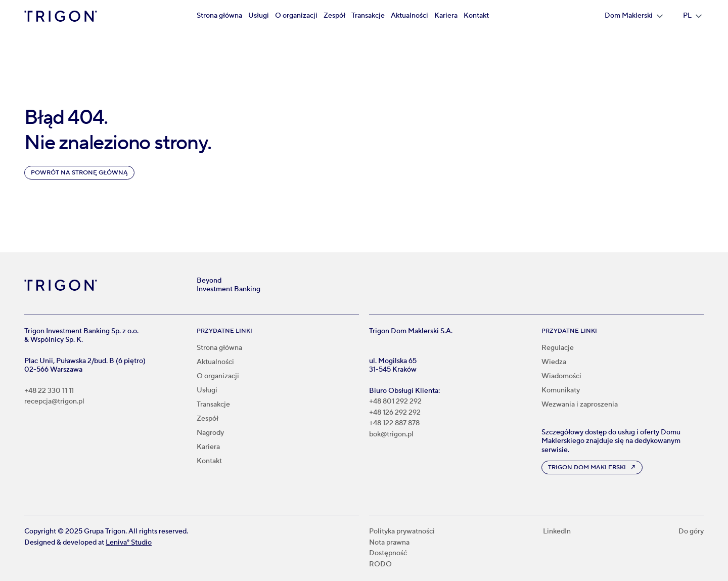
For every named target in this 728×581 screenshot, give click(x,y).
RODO (380, 565)
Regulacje (558, 348)
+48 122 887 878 (394, 423)
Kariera (446, 16)
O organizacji (296, 16)
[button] (634, 16)
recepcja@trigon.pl (54, 402)
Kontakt (476, 16)
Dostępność (388, 553)
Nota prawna (389, 543)
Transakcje (368, 16)
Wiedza (554, 362)
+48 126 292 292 (395, 413)
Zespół (334, 16)
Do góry (691, 532)
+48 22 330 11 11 (49, 391)
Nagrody (210, 433)
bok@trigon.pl (391, 435)
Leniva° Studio (129, 543)
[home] (61, 16)
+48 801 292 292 (395, 402)
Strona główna (219, 16)
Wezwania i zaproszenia (580, 405)
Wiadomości (561, 376)
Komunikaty (561, 390)
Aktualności (409, 16)
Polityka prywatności (402, 532)
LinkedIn (557, 532)
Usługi (259, 16)
